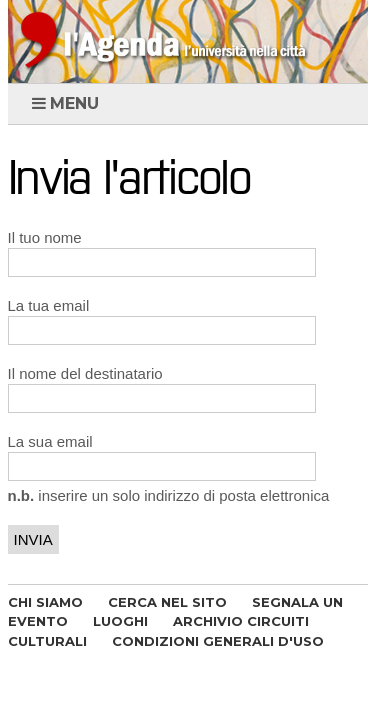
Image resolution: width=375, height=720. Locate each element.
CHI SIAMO (45, 602)
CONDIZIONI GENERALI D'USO (218, 641)
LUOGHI (120, 621)
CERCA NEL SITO (167, 602)
